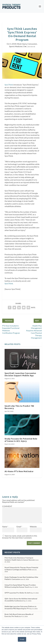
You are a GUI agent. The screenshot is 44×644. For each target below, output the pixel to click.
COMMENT (7, 506)
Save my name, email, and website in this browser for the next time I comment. (20, 537)
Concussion (32, 44)
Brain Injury (22, 44)
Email (19, 527)
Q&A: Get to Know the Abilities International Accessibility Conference (21, 600)
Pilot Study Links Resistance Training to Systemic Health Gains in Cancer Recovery (20, 559)
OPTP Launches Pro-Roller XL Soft (17, 593)
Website (33, 527)
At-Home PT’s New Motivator (19, 471)
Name (5, 527)
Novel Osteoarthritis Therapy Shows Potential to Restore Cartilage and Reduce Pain (21, 568)
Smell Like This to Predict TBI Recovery (19, 407)
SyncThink (9, 85)
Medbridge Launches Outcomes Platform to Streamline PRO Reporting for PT (20, 607)
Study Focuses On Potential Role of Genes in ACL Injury (21, 440)
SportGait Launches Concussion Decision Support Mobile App (20, 374)
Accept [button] (22, 639)
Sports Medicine (16, 46)
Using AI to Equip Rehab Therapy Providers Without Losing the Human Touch (20, 586)
